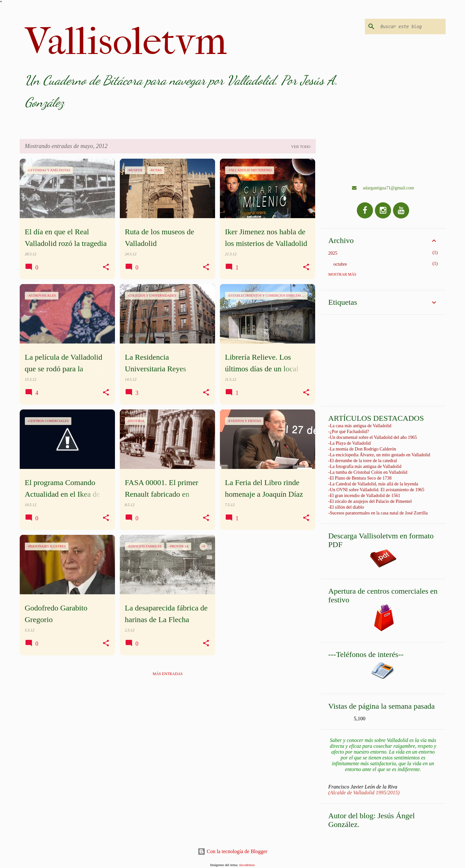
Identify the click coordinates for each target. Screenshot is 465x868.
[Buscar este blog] (412, 26)
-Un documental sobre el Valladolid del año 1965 (373, 437)
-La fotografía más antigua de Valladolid (365, 466)
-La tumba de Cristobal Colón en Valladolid (368, 472)
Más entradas (167, 674)
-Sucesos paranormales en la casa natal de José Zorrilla (378, 513)
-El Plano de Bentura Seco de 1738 (360, 478)
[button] (106, 267)
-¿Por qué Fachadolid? (349, 432)
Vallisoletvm (126, 41)
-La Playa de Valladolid (350, 443)
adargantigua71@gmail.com (383, 188)
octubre (340, 264)
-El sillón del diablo (346, 507)
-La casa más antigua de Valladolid (360, 426)
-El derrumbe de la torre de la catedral (363, 461)
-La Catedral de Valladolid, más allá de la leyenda (373, 484)
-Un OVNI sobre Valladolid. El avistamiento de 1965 (377, 490)
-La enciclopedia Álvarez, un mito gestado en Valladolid (379, 455)
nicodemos (247, 865)
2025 (333, 253)
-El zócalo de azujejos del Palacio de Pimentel (370, 501)
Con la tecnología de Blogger (232, 851)
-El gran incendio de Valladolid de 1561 (364, 496)
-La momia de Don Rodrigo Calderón (362, 449)
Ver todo (301, 147)
